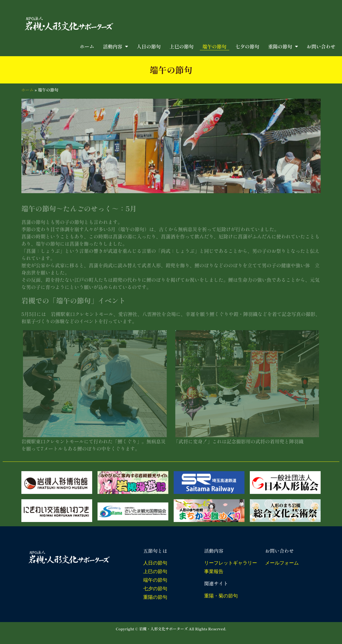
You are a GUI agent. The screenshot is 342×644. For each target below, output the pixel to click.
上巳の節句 (182, 46)
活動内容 (116, 46)
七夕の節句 (247, 46)
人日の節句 (149, 46)
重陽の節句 (283, 46)
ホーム (87, 46)
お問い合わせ (321, 46)
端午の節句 (215, 46)
